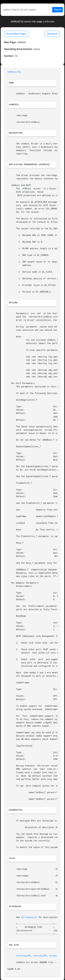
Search (58, 10)
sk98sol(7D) (14, 72)
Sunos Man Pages (16, 34)
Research (52, 34)
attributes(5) (29, 917)
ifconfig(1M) (24, 956)
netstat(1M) (40, 956)
